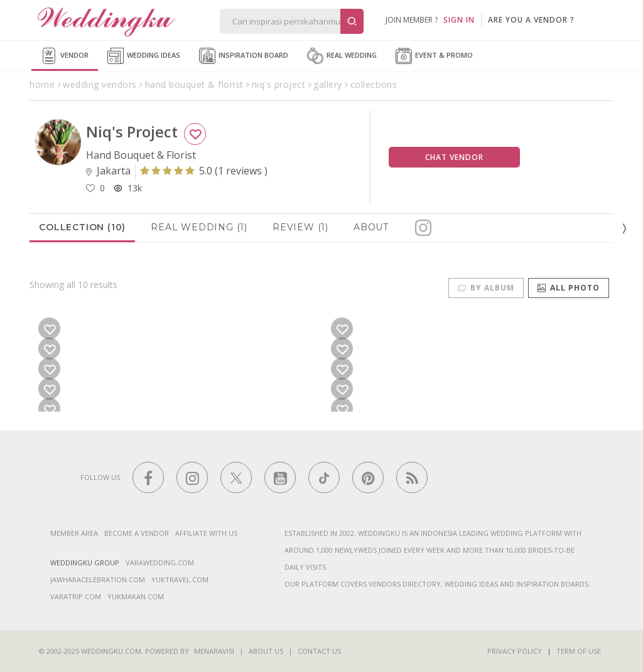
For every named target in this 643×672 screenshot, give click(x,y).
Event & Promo (434, 56)
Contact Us (319, 651)
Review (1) (300, 227)
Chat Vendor (454, 157)
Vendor (65, 56)
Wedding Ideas (144, 56)
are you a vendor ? (531, 20)
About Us (266, 651)
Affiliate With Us (206, 533)
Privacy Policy (515, 651)
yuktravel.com (180, 579)
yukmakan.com (136, 596)
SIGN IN (459, 20)
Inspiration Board (244, 56)
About (371, 227)
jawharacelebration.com (98, 579)
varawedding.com (160, 563)
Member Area (74, 533)
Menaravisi (214, 651)
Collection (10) (82, 227)
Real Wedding (342, 56)
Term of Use (579, 651)
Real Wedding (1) (199, 227)
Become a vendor (137, 533)
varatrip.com (76, 596)
